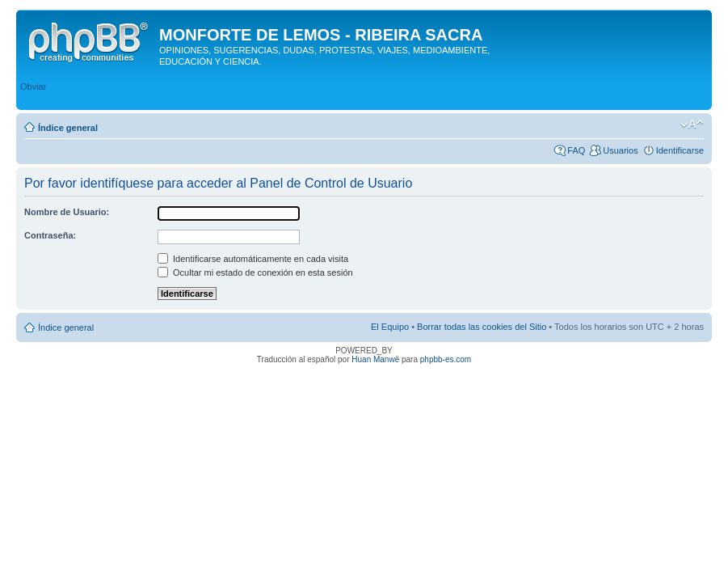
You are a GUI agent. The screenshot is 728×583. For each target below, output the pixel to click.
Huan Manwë (375, 359)
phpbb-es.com (446, 359)
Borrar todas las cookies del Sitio (482, 327)
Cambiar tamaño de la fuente (692, 125)
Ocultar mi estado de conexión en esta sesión (255, 272)
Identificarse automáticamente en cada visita (253, 259)
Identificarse (680, 150)
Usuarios (620, 150)
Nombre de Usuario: (67, 212)
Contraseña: (50, 235)
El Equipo (390, 327)
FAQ (576, 150)
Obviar (33, 87)
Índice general (68, 128)
